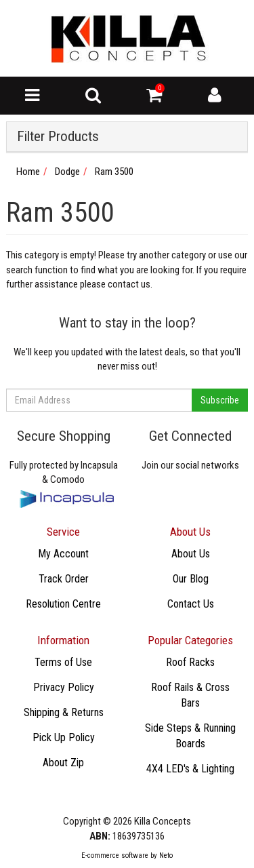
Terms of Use (63, 662)
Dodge (67, 172)
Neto (166, 855)
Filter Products (58, 137)
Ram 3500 (114, 172)
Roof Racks (190, 662)
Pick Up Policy (64, 737)
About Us (191, 554)
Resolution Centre (63, 604)
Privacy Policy (64, 687)
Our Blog (191, 579)
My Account (63, 554)
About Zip (63, 763)
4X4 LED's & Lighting (190, 769)
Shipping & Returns (64, 712)
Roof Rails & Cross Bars (190, 695)
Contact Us (191, 604)
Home (28, 172)
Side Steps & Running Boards (190, 736)
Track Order (64, 579)
